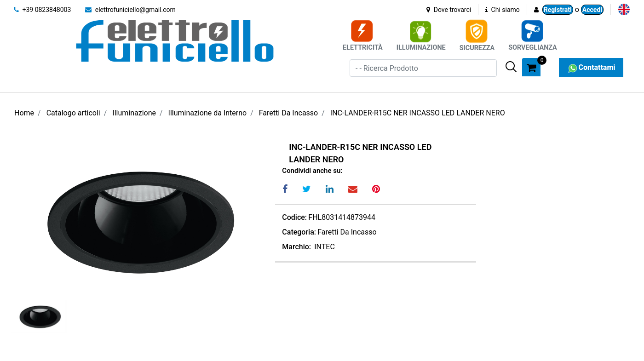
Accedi (592, 10)
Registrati (558, 10)
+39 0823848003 (42, 10)
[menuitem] (624, 9)
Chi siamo (503, 10)
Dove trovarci (449, 10)
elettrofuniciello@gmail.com (130, 10)
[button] (511, 67)
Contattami (591, 67)
